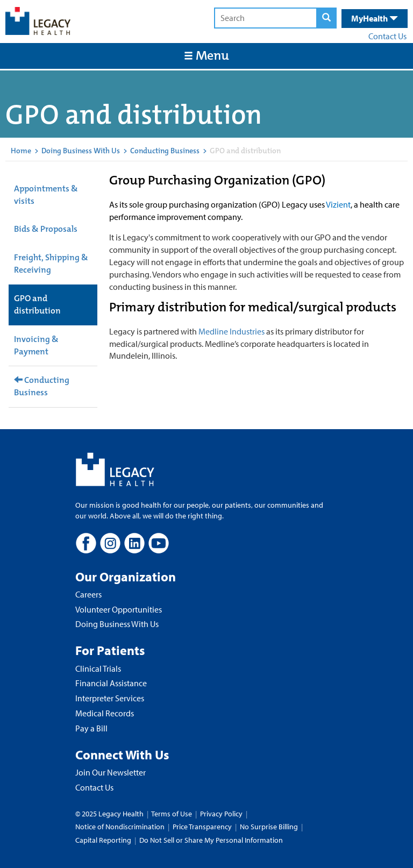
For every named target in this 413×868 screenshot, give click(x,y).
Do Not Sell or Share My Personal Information (211, 840)
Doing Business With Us (81, 151)
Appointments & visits (46, 195)
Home (21, 151)
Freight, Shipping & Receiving (51, 264)
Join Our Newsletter (111, 772)
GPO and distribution (37, 304)
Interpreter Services (110, 698)
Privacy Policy (221, 814)
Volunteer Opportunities (119, 609)
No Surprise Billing (269, 827)
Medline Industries (232, 331)
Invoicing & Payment (36, 345)
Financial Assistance (111, 683)
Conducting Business (165, 151)
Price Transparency (202, 827)
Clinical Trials (98, 668)
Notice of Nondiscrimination (120, 827)
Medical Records (105, 713)
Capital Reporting (103, 840)
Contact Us (387, 36)
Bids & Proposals (46, 229)
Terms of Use (172, 814)
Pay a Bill (91, 728)
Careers (88, 594)
